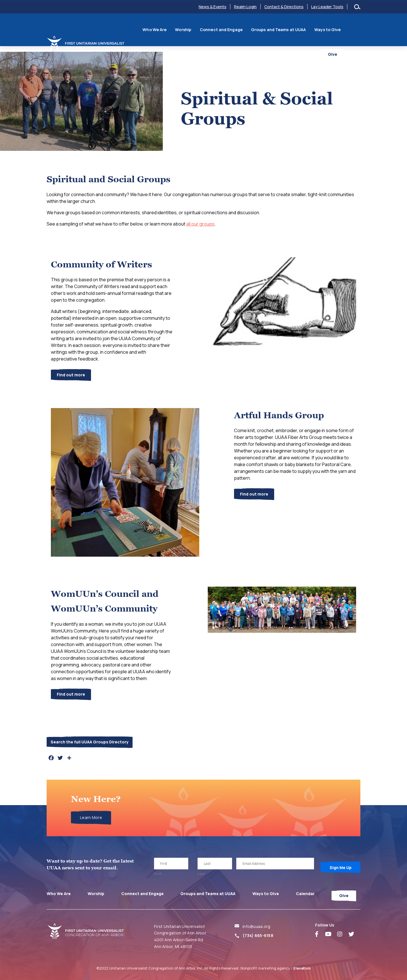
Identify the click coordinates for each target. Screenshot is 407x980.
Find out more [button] (71, 375)
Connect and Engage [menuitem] (209, 29)
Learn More (91, 817)
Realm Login (245, 7)
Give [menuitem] (348, 46)
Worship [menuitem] (171, 29)
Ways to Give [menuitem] (316, 29)
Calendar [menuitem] (347, 29)
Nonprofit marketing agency (265, 968)
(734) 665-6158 (258, 935)
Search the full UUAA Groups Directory (90, 742)
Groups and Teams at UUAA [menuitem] (267, 29)
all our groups (200, 224)
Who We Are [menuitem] (143, 29)
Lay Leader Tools (327, 7)
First (158, 874)
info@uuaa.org (256, 926)
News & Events (213, 7)
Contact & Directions (284, 7)
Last (201, 874)
